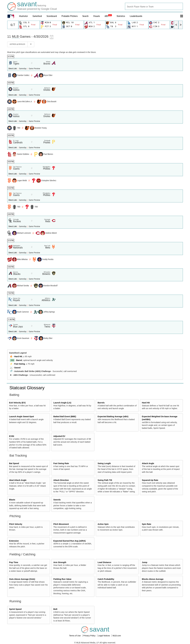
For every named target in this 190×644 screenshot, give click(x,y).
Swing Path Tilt (105, 480)
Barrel (19, 360)
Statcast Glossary (27, 388)
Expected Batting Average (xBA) (113, 416)
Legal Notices (104, 636)
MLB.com (117, 636)
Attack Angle (148, 463)
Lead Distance (104, 562)
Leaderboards (136, 16)
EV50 (12, 436)
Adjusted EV (59, 436)
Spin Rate (147, 524)
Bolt (55, 609)
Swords (57, 500)
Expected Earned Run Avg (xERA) (70, 541)
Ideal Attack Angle (18, 480)
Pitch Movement (61, 524)
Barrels (101, 403)
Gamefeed (37, 16)
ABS (108, 16)
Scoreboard (52, 16)
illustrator (23, 16)
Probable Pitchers (70, 16)
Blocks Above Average (153, 579)
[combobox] (154, 6)
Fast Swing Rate (61, 463)
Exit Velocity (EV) (17, 403)
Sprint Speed (15, 609)
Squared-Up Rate (150, 480)
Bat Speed (14, 463)
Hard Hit (18, 356)
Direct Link (13, 69)
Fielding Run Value (62, 579)
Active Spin (103, 524)
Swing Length (104, 463)
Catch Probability (106, 579)
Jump (145, 562)
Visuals (97, 16)
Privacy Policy (90, 636)
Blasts (12, 500)
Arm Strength (60, 562)
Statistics (121, 16)
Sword (17, 368)
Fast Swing (20, 364)
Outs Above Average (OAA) (22, 579)
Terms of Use (75, 636)
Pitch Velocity (16, 524)
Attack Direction (61, 480)
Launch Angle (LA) (62, 403)
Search (85, 16)
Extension (14, 541)
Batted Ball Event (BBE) (65, 416)
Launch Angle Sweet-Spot (21, 416)
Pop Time (14, 562)
